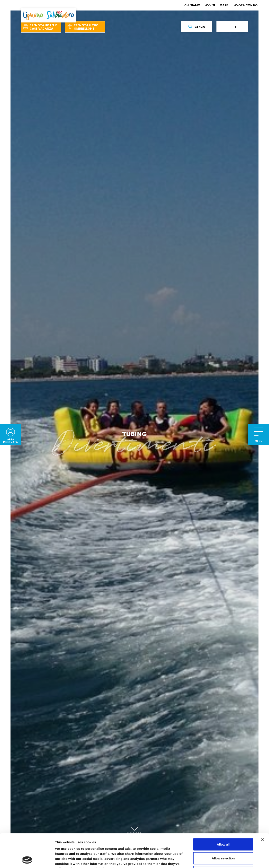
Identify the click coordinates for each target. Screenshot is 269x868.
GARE (224, 5)
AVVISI (210, 5)
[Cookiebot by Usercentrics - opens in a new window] (27, 860)
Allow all (223, 813)
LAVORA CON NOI (246, 5)
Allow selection (223, 827)
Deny (223, 840)
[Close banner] (262, 808)
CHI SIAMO (192, 5)
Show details (221, 860)
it (232, 27)
